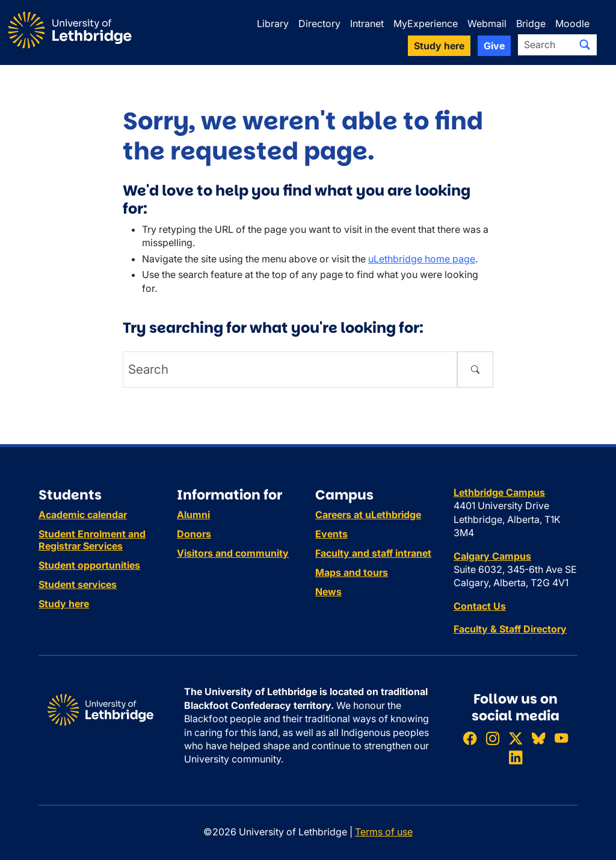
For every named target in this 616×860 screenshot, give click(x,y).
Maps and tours (352, 572)
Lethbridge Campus (499, 492)
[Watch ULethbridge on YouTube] (561, 739)
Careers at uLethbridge (368, 515)
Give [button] (494, 46)
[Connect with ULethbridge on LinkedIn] (516, 757)
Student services (78, 584)
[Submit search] (585, 45)
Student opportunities (89, 565)
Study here (64, 604)
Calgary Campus (492, 556)
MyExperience (426, 23)
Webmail (487, 23)
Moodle (572, 23)
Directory (319, 23)
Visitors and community (233, 553)
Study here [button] (439, 46)
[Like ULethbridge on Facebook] (470, 739)
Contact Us (480, 606)
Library (273, 23)
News (328, 592)
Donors (194, 534)
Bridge (531, 23)
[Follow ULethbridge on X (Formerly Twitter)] (516, 739)
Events (331, 534)
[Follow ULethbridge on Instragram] (493, 739)
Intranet (367, 23)
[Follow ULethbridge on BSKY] (538, 739)
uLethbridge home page (422, 259)
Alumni (193, 515)
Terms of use (384, 832)
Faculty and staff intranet (373, 553)
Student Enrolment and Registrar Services (92, 540)
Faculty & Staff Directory (510, 629)
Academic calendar (83, 515)
